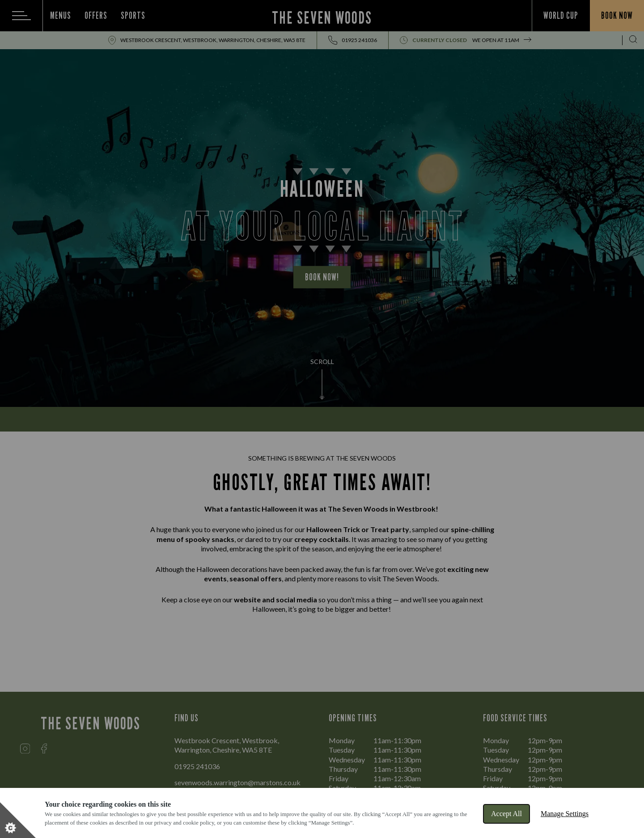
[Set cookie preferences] (18, 820)
